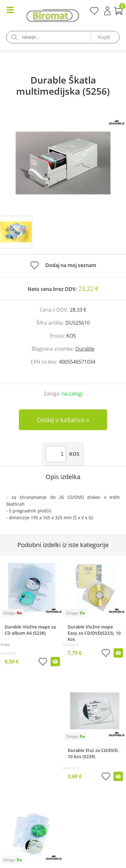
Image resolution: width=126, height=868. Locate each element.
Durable (85, 349)
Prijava (107, 11)
